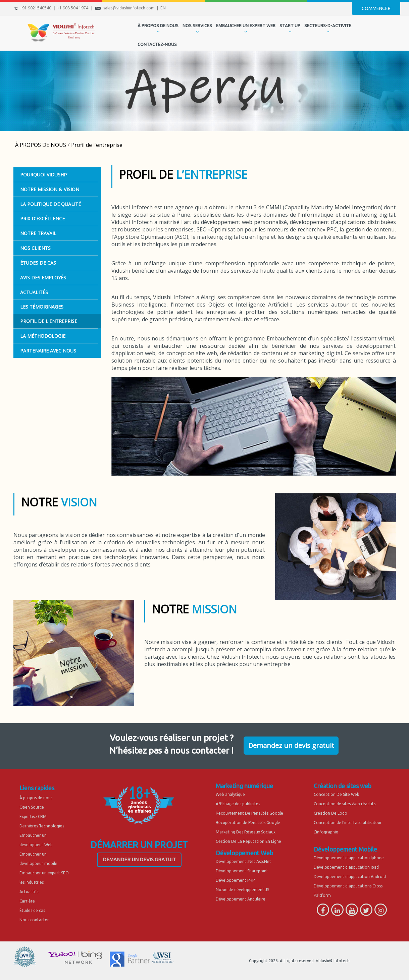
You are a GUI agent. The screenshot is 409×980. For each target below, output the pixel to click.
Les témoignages (42, 307)
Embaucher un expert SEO (44, 873)
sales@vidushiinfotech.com (129, 8)
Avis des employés (43, 278)
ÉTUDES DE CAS (38, 263)
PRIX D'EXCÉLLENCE (42, 219)
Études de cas (32, 910)
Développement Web (244, 853)
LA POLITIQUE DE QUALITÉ (50, 204)
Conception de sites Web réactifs (345, 804)
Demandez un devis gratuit (291, 745)
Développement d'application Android (350, 877)
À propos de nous (36, 798)
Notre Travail (38, 233)
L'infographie (326, 832)
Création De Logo (330, 813)
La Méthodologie (43, 336)
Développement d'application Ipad (346, 867)
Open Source (32, 807)
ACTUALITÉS (34, 292)
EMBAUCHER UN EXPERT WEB (246, 25)
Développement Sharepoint (242, 871)
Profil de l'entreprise (49, 321)
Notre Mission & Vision (50, 189)
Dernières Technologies (42, 826)
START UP (290, 25)
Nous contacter (34, 920)
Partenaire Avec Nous (48, 351)
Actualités (29, 892)
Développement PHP (235, 880)
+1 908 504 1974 (73, 8)
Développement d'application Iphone (349, 858)
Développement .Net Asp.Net (243, 861)
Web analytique (230, 794)
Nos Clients (35, 248)
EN (163, 8)
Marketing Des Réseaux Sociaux (246, 832)
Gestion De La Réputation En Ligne (248, 841)
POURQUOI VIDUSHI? (44, 175)
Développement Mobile (345, 849)
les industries (32, 882)
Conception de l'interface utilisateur (348, 823)
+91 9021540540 (36, 8)
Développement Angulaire (241, 899)
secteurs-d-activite (328, 25)
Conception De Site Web (337, 794)
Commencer (376, 8)
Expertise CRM (33, 816)
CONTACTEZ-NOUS (157, 44)
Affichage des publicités (238, 804)
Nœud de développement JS (242, 890)
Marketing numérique (244, 786)
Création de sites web (343, 786)
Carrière (27, 901)
